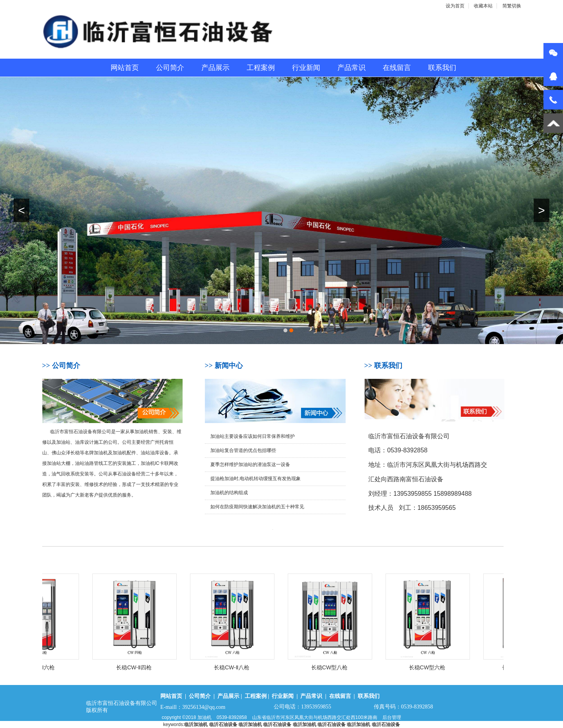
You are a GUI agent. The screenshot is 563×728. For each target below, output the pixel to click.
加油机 (204, 717)
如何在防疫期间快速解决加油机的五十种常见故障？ (257, 509)
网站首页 (125, 68)
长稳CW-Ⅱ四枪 (140, 667)
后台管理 (392, 717)
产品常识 (351, 68)
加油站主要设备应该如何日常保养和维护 (253, 436)
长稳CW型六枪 (433, 667)
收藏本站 (483, 6)
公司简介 (170, 68)
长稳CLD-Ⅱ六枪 (43, 667)
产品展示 (215, 68)
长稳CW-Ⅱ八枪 (238, 667)
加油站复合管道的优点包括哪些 (243, 450)
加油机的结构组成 (229, 493)
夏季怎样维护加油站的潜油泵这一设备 (250, 464)
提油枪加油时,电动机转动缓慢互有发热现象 (256, 479)
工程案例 (261, 68)
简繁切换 (512, 6)
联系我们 (442, 68)
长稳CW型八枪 (336, 667)
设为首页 (455, 6)
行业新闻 (306, 68)
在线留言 (397, 68)
